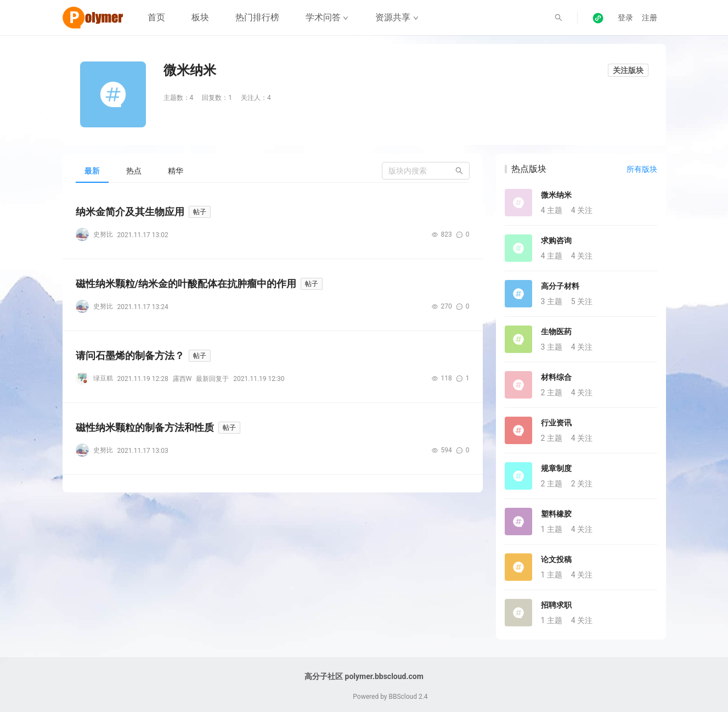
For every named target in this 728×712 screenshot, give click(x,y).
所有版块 (642, 169)
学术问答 (327, 17)
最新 (92, 171)
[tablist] (273, 170)
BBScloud (403, 697)
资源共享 (397, 17)
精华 (176, 171)
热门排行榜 (257, 17)
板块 (200, 17)
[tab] (92, 171)
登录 (625, 18)
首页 (156, 17)
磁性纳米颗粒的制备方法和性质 (145, 427)
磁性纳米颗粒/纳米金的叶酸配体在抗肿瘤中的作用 (186, 284)
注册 (650, 18)
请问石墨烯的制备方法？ (130, 355)
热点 (134, 171)
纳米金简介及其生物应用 (130, 212)
